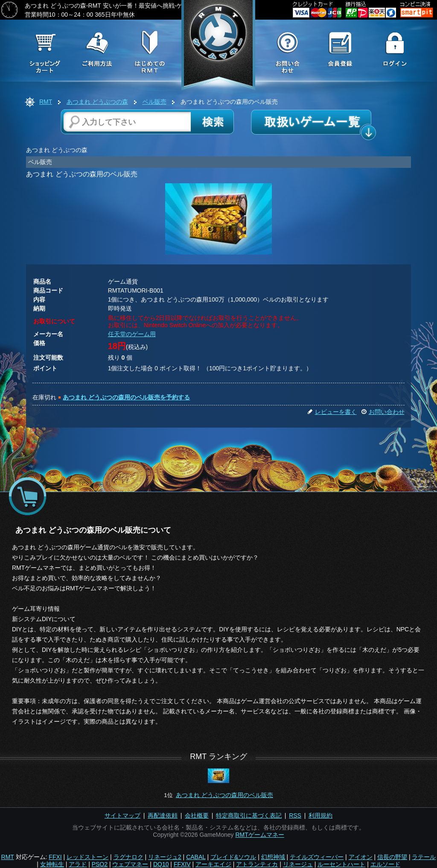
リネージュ (298, 864)
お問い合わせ (383, 412)
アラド (78, 864)
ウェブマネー (130, 864)
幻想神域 (273, 857)
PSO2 (100, 864)
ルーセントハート (341, 864)
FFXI (55, 857)
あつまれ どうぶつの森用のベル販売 (224, 795)
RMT (46, 102)
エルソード (385, 864)
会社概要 (197, 815)
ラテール (424, 857)
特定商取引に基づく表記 (249, 815)
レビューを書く (332, 412)
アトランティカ (257, 864)
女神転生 (52, 864)
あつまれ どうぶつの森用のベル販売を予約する (126, 397)
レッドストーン (87, 857)
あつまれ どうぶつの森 (97, 102)
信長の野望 (392, 857)
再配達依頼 (163, 815)
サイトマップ (122, 815)
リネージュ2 (165, 857)
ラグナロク (128, 857)
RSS (295, 815)
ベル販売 (154, 102)
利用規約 (320, 815)
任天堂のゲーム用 (132, 334)
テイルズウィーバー (317, 857)
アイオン (361, 857)
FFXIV (182, 864)
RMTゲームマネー (259, 835)
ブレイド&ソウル (233, 857)
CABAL (196, 857)
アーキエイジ (213, 864)
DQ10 (161, 864)
